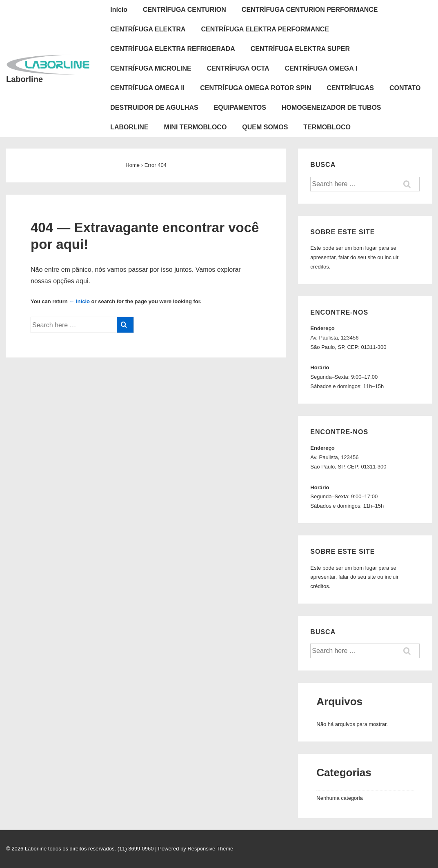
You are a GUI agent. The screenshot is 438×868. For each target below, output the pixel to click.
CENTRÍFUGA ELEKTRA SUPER (300, 49)
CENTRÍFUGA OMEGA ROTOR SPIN (256, 88)
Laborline (24, 79)
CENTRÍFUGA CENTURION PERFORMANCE (310, 10)
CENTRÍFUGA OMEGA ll (147, 88)
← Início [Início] (79, 301)
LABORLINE (129, 127)
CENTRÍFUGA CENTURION (185, 10)
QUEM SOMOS (265, 127)
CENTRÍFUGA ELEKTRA (148, 29)
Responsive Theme (210, 849)
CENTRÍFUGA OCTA (238, 68)
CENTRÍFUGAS (350, 88)
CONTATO (405, 88)
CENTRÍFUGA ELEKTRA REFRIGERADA (172, 49)
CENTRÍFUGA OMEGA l (321, 68)
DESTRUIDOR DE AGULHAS (154, 108)
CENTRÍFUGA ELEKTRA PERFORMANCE (265, 29)
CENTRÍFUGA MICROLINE (151, 68)
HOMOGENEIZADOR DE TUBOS (331, 108)
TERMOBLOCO (327, 127)
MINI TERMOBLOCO (196, 127)
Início (119, 10)
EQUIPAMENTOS (240, 108)
